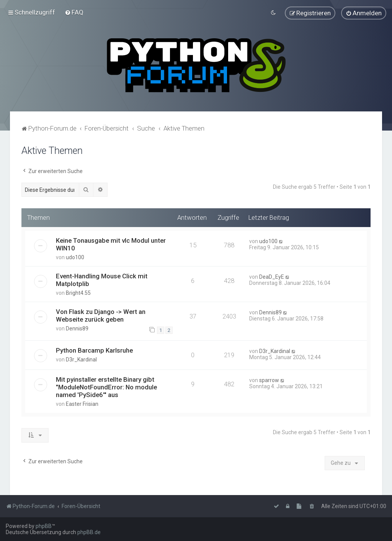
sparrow (269, 380)
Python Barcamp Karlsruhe (94, 350)
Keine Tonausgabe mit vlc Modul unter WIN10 (111, 244)
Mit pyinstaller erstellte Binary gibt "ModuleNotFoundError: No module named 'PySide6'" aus (106, 387)
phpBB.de (89, 532)
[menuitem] (74, 12)
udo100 (75, 257)
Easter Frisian (82, 404)
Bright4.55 (78, 293)
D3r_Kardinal (81, 360)
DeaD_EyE (272, 276)
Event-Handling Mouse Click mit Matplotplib (102, 279)
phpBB (44, 526)
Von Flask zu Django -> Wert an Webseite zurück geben (101, 315)
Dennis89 (77, 328)
